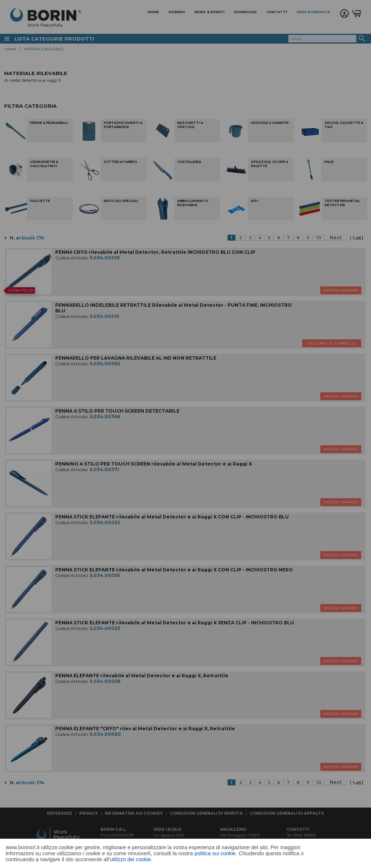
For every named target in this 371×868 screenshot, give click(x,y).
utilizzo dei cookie (130, 859)
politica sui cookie (215, 853)
